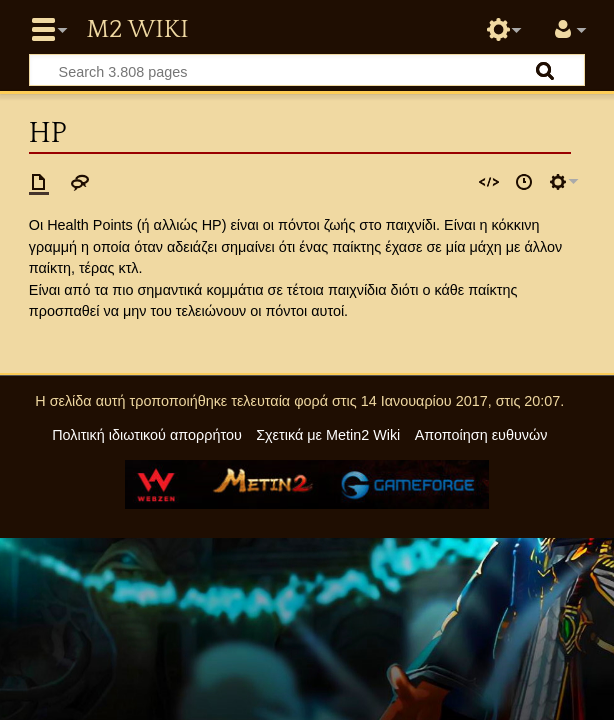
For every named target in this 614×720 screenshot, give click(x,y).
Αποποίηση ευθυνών (481, 435)
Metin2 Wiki (137, 30)
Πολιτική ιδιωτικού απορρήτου (147, 435)
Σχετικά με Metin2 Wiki (328, 435)
